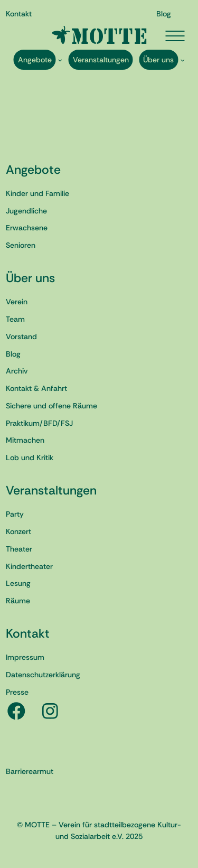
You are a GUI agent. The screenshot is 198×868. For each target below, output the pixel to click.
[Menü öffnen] (175, 36)
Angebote (33, 170)
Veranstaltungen (51, 490)
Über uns (30, 278)
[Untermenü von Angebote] (60, 60)
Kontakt (28, 633)
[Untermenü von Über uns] (182, 60)
